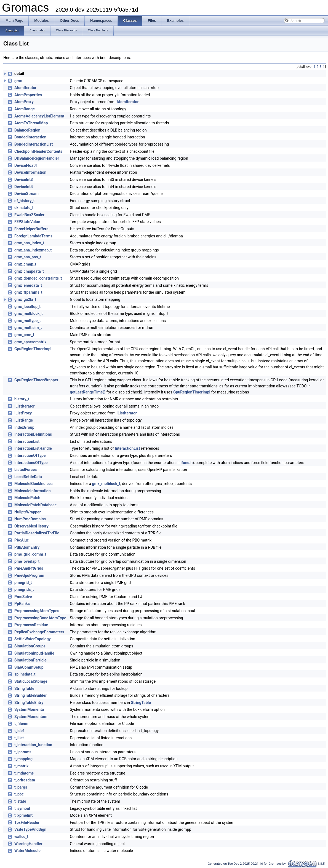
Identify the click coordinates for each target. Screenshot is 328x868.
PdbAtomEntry (27, 547)
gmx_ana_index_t (29, 243)
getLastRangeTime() (88, 392)
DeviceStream (26, 194)
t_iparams (23, 752)
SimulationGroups (30, 646)
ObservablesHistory (31, 526)
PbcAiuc (22, 540)
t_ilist (19, 738)
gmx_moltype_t (27, 321)
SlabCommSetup (29, 667)
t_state (20, 801)
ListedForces (26, 470)
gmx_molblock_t (28, 314)
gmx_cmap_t (25, 264)
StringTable (24, 688)
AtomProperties (28, 95)
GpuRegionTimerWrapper (36, 380)
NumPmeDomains (30, 519)
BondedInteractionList (34, 144)
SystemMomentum (31, 717)
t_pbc (19, 794)
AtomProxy (24, 102)
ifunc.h (186, 463)
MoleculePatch (27, 498)
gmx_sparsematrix (30, 342)
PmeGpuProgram (29, 575)
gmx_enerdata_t (28, 285)
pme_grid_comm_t (30, 554)
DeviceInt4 (24, 187)
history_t (22, 399)
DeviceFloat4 (26, 165)
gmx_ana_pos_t (28, 257)
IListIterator (25, 406)
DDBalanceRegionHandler (37, 158)
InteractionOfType (30, 456)
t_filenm (21, 724)
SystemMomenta (29, 709)
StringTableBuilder (30, 695)
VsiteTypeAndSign (30, 829)
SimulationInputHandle (34, 653)
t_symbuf (22, 808)
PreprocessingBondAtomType (40, 618)
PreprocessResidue (31, 625)
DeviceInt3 (24, 180)
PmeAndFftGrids (29, 568)
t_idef (19, 731)
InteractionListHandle (33, 448)
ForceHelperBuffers (31, 229)
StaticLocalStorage (31, 681)
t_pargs (21, 787)
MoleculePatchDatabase (35, 505)
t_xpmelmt (23, 815)
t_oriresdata (25, 780)
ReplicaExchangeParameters (39, 632)
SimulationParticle (30, 660)
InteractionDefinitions (33, 434)
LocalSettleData (28, 477)
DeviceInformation (30, 172)
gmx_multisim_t (28, 328)
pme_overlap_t (27, 561)
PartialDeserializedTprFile (37, 533)
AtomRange (25, 109)
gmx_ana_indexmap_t (33, 250)
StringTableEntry (29, 703)
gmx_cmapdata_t (29, 271)
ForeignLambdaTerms (33, 236)
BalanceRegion (27, 130)
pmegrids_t (24, 590)
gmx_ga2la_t (25, 299)
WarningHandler (28, 844)
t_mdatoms (24, 773)
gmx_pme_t (24, 335)
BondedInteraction (30, 137)
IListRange (24, 420)
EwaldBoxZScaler (29, 215)
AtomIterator (25, 88)
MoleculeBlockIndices (34, 484)
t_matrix (21, 766)
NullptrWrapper (28, 512)
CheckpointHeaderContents (38, 151)
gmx (18, 81)
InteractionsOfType (31, 463)
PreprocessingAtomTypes (37, 611)
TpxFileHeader (27, 823)
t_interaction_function (33, 745)
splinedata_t (25, 674)
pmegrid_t (23, 583)
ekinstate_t (24, 208)
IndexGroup (24, 427)
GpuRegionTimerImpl (33, 349)
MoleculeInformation (33, 491)
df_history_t (25, 201)
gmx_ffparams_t (28, 292)
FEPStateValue (27, 222)
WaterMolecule (27, 851)
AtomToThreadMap (31, 123)
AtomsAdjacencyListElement (39, 116)
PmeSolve (23, 597)
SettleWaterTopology (33, 639)
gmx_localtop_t (27, 307)
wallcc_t (21, 837)
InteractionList (27, 441)
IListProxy (23, 413)
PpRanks (22, 604)
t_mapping (23, 759)
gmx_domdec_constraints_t (38, 278)
